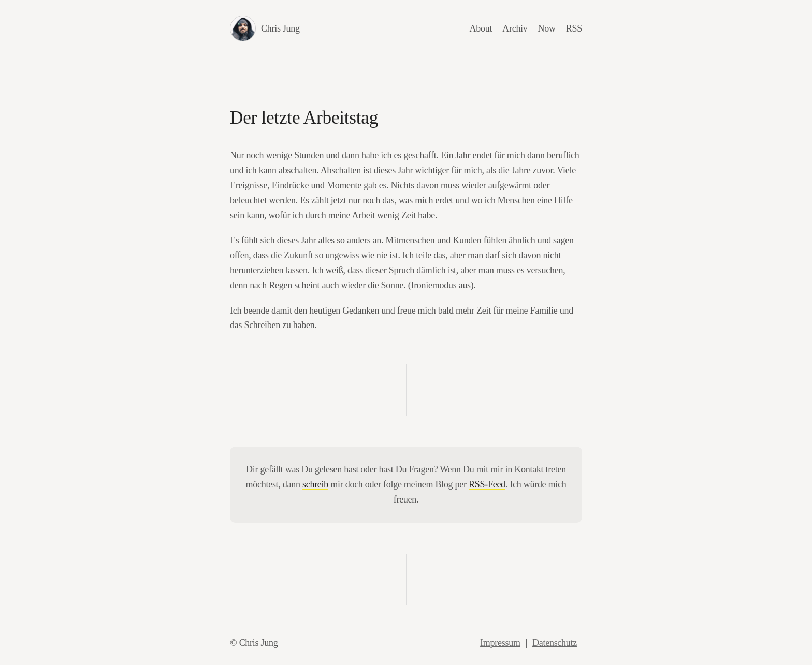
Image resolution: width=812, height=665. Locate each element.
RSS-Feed (487, 484)
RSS (574, 28)
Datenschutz (555, 643)
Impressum (500, 643)
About (481, 28)
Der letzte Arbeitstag (304, 118)
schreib (315, 484)
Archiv (515, 28)
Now (547, 28)
